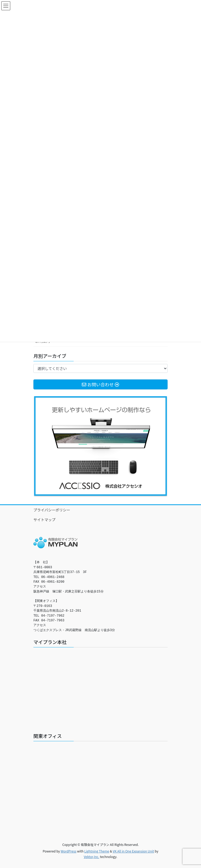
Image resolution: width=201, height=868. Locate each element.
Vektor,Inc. (91, 857)
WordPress (68, 851)
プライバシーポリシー (52, 510)
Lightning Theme (97, 851)
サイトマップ (44, 520)
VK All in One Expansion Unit (134, 851)
